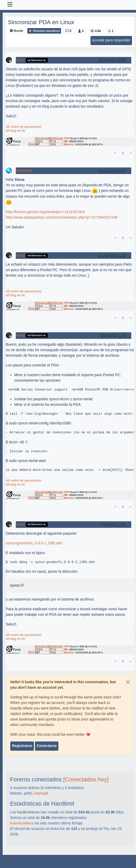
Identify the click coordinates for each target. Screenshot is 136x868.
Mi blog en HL (16, 131)
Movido (17, 31)
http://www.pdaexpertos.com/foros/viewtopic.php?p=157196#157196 (62, 217)
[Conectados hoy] (86, 779)
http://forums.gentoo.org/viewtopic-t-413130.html (45, 212)
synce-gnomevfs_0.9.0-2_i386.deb (34, 543)
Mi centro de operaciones (24, 127)
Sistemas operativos (44, 31)
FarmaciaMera (22, 823)
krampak (42, 793)
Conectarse (47, 746)
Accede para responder (111, 40)
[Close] (128, 682)
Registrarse (22, 746)
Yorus (20, 60)
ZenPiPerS (24, 171)
